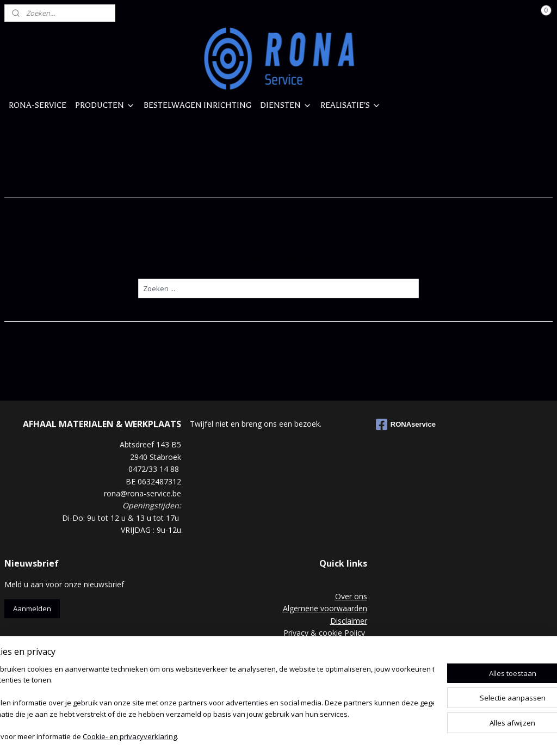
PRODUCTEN (105, 105)
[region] (207, 704)
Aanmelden (32, 609)
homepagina (297, 259)
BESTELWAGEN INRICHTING (197, 105)
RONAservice (406, 425)
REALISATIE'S (351, 105)
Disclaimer (349, 621)
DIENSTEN (286, 105)
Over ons (351, 596)
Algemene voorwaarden (325, 608)
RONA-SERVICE (38, 105)
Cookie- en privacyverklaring (163, 737)
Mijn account (482, 13)
